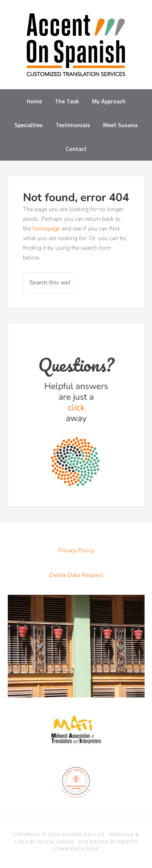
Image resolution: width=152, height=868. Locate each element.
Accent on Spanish (76, 48)
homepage (46, 229)
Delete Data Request (76, 575)
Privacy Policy (76, 551)
